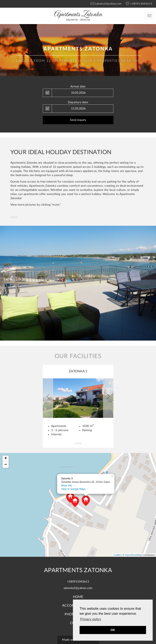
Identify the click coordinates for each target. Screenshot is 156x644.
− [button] (6, 465)
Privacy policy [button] (91, 619)
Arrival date (78, 87)
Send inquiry (78, 120)
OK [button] (113, 630)
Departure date (78, 102)
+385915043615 (78, 582)
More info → (68, 486)
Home (78, 597)
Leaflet (117, 555)
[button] (48, 398)
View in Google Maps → (75, 489)
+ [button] (6, 459)
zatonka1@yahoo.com (78, 588)
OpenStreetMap (134, 555)
